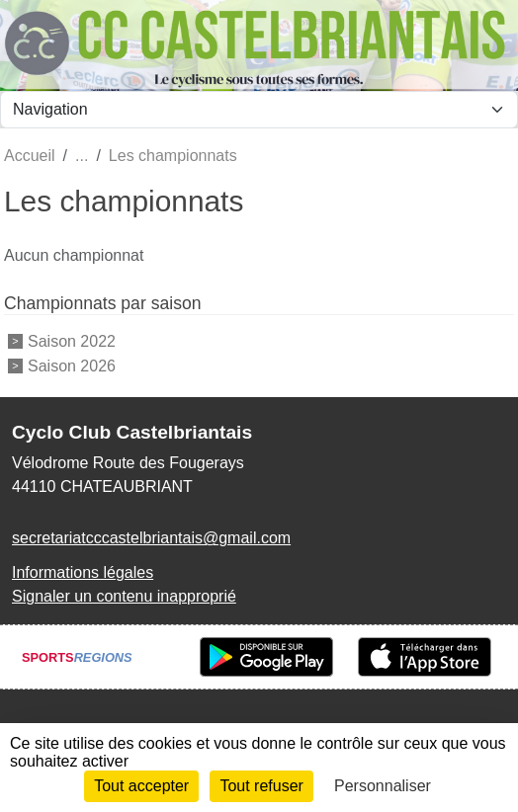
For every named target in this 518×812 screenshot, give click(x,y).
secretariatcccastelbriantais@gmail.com (151, 538)
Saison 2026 (72, 365)
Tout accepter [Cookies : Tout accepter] (141, 786)
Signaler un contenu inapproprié (124, 596)
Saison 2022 (72, 341)
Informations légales (83, 572)
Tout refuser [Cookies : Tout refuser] (261, 786)
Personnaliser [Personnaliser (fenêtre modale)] (383, 786)
